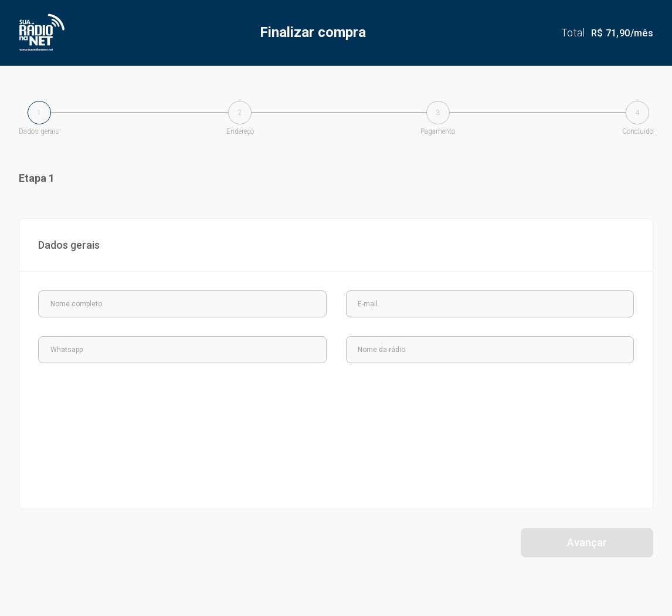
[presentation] (126, 405)
